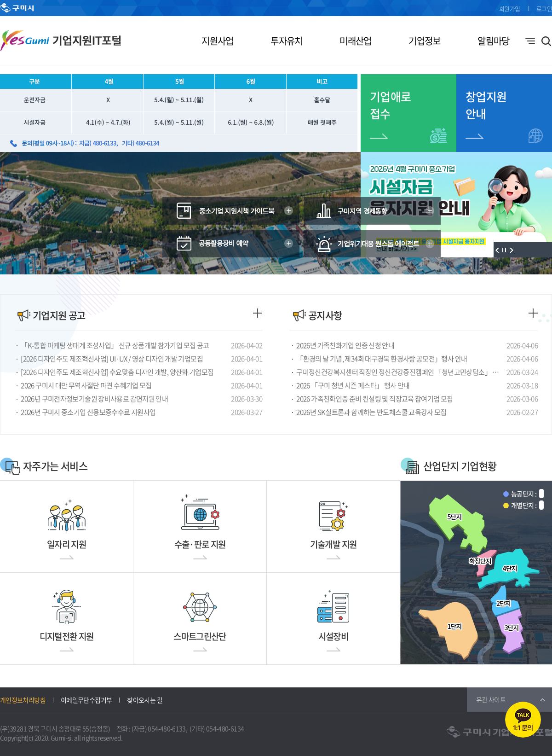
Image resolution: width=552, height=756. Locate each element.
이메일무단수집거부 (86, 700)
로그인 (544, 9)
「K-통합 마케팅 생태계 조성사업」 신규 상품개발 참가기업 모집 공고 (115, 345)
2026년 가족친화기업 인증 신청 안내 (345, 345)
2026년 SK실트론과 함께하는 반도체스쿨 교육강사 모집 (371, 412)
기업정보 (424, 41)
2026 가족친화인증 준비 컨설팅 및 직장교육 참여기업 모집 (374, 399)
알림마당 (493, 41)
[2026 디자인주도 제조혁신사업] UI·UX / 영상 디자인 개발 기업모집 (112, 359)
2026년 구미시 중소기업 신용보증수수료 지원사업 (88, 412)
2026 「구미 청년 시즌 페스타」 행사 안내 (353, 385)
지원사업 (217, 41)
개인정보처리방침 (23, 700)
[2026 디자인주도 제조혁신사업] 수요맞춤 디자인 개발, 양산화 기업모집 (117, 372)
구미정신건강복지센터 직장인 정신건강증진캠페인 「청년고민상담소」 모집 (400, 372)
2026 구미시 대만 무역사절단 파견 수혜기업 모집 (86, 385)
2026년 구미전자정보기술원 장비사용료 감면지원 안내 (94, 399)
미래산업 (355, 41)
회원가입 (509, 9)
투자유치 (286, 41)
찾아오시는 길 (145, 700)
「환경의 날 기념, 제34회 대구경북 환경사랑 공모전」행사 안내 (382, 359)
